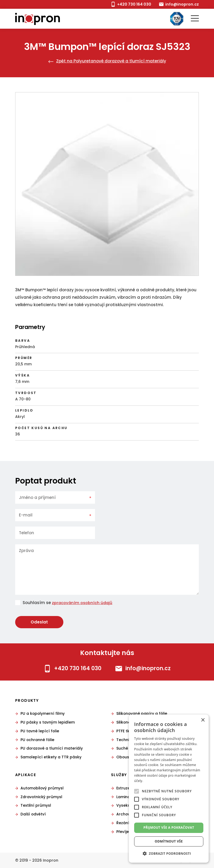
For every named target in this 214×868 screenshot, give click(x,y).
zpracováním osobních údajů (83, 603)
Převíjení (125, 832)
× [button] (203, 720)
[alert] (169, 789)
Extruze (123, 788)
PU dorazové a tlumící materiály (52, 749)
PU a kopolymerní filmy (43, 713)
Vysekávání (128, 806)
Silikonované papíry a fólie (142, 713)
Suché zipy (127, 749)
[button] (169, 854)
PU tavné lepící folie (40, 731)
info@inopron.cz (182, 4)
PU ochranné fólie (38, 740)
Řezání (123, 823)
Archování (126, 814)
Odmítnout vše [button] (169, 841)
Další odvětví (33, 814)
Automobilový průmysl (42, 788)
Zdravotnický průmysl (42, 797)
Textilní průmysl (36, 806)
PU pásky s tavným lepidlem (48, 722)
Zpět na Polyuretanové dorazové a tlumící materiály (107, 61)
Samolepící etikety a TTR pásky (51, 757)
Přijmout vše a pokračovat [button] (169, 828)
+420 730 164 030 (132, 4)
